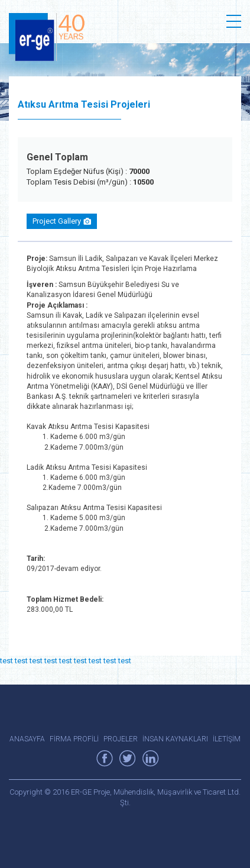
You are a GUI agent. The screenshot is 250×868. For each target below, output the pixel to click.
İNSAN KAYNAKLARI (175, 739)
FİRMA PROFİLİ (74, 739)
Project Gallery (62, 221)
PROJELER (121, 739)
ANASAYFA (27, 739)
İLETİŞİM (227, 739)
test (7, 661)
